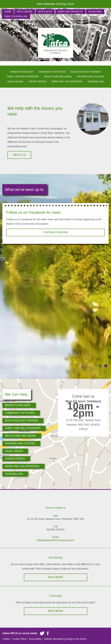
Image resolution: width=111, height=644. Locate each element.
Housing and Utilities (91, 77)
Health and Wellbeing (58, 77)
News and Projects (70, 12)
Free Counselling (16, 16)
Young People (37, 81)
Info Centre (25, 12)
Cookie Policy (19, 639)
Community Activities (52, 72)
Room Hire (95, 12)
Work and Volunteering (67, 81)
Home (8, 12)
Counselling (96, 81)
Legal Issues (15, 81)
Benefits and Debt (22, 72)
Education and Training (86, 72)
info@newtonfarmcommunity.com (55, 540)
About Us (19, 155)
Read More (55, 577)
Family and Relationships (23, 77)
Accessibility (35, 639)
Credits (6, 639)
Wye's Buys (45, 12)
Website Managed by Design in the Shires (65, 639)
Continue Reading (55, 232)
